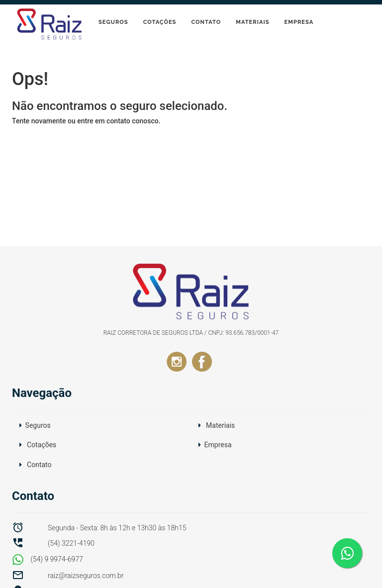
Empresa (299, 22)
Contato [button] (39, 465)
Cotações (160, 22)
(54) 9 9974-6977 (48, 559)
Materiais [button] (220, 425)
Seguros (113, 22)
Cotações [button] (42, 445)
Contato (206, 22)
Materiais (252, 22)
